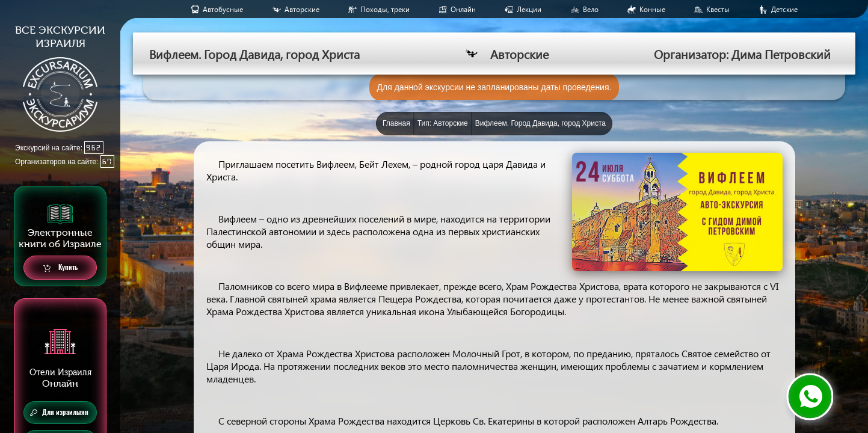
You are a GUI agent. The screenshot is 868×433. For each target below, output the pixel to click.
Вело (591, 9)
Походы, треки (385, 9)
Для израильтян (59, 413)
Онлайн (463, 9)
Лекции (529, 9)
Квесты (718, 9)
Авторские (302, 9)
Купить (60, 268)
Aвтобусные (223, 9)
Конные (652, 9)
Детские (784, 9)
